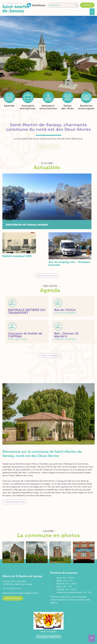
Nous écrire (13, 598)
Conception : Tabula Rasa (49, 637)
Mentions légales (48, 631)
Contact (87, 5)
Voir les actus (47, 276)
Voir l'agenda (50, 356)
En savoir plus (49, 146)
